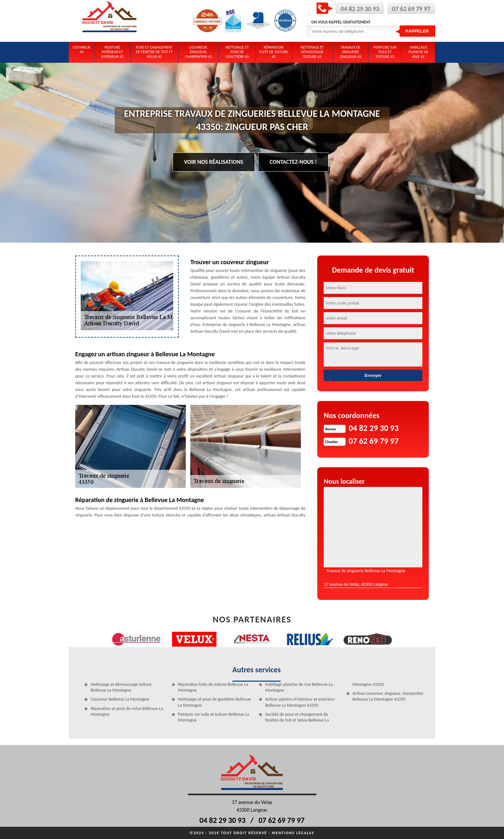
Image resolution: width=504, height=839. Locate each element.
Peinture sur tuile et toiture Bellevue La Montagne (214, 717)
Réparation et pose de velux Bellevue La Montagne (127, 711)
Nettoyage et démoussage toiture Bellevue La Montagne (121, 687)
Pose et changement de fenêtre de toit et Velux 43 (154, 52)
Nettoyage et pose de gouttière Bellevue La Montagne (215, 702)
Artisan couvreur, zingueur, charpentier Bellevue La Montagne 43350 (388, 696)
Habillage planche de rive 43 (419, 52)
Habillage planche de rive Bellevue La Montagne (299, 687)
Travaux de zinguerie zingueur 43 (351, 52)
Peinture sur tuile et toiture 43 (385, 52)
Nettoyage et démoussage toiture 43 (312, 52)
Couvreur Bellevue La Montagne (120, 699)
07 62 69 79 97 (411, 9)
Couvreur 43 (81, 50)
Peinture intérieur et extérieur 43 (112, 52)
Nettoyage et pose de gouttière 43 (237, 52)
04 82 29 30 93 (360, 9)
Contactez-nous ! (293, 162)
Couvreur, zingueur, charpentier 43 (198, 52)
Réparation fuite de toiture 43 (274, 52)
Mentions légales (293, 833)
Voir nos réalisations (214, 162)
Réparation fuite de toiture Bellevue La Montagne (213, 687)
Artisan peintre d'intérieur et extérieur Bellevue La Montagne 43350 (300, 702)
